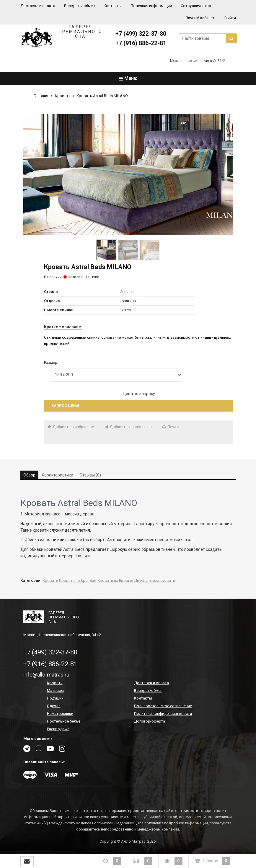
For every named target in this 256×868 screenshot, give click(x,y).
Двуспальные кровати (155, 580)
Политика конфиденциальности (163, 714)
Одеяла (54, 706)
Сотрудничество (196, 6)
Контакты (113, 6)
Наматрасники (60, 714)
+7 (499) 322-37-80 (141, 34)
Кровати (63, 96)
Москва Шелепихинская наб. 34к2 (198, 61)
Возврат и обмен (79, 6)
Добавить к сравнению (128, 427)
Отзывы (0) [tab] (90, 475)
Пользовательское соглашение (163, 706)
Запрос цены (65, 406)
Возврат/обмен (148, 691)
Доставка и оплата (38, 6)
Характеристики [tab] (57, 475)
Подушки (55, 698)
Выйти (230, 18)
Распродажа (58, 729)
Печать (171, 427)
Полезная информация (151, 6)
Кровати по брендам (78, 580)
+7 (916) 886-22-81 (141, 43)
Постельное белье (64, 721)
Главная (41, 96)
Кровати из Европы (115, 580)
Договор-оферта (150, 721)
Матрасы (55, 691)
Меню (128, 78)
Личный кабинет (200, 18)
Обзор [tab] (29, 475)
